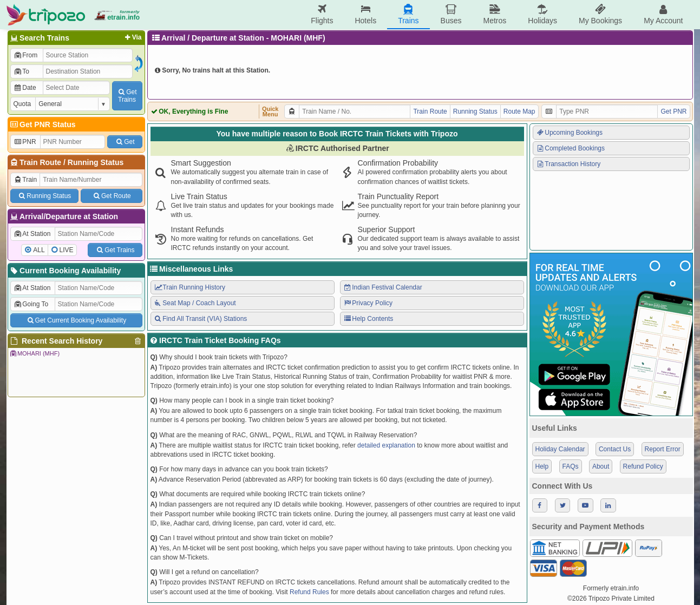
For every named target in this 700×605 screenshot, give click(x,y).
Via (132, 37)
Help (542, 466)
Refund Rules (309, 592)
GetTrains (127, 96)
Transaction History (568, 164)
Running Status (96, 162)
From (26, 55)
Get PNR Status (42, 124)
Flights (322, 14)
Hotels (365, 14)
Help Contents (368, 319)
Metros (495, 14)
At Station (32, 234)
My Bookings (600, 14)
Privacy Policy (368, 303)
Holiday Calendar (560, 449)
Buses (451, 14)
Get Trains (115, 250)
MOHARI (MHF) (35, 353)
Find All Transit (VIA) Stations (201, 319)
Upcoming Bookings (570, 133)
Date (25, 88)
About (601, 466)
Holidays (542, 14)
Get (125, 142)
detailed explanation (386, 445)
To (21, 71)
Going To (31, 304)
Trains (408, 14)
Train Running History (189, 287)
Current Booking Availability (65, 271)
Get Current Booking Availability (76, 320)
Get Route (111, 196)
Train (25, 180)
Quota (22, 104)
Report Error (663, 449)
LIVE (67, 250)
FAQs (571, 466)
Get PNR (673, 111)
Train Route (40, 162)
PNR (25, 142)
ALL (39, 250)
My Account (663, 14)
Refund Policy (643, 466)
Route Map (519, 111)
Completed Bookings (571, 148)
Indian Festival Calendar (383, 287)
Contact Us (615, 449)
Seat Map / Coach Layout (195, 303)
